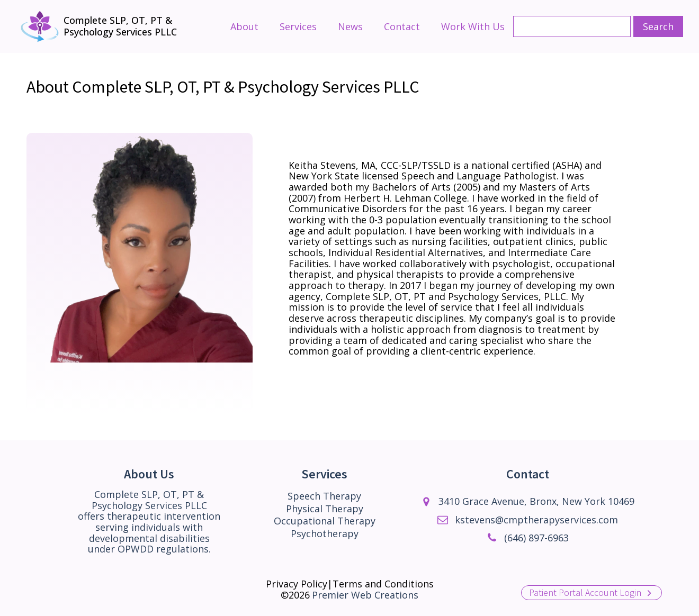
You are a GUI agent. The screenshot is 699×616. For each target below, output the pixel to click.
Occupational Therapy (325, 521)
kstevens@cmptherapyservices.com (536, 520)
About (244, 26)
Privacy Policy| (299, 584)
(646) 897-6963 (536, 538)
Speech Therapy (324, 496)
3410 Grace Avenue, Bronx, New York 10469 (536, 501)
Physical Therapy (325, 509)
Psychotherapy (325, 534)
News (350, 26)
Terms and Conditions (383, 584)
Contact (402, 26)
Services (298, 26)
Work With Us (473, 26)
